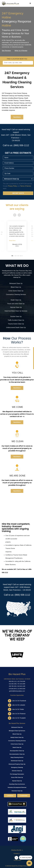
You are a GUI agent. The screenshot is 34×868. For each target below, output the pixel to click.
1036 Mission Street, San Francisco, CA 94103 (17, 679)
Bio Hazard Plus (17, 674)
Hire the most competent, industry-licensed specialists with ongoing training (16, 528)
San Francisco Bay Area (24, 271)
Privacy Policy (17, 860)
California (12, 273)
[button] (12, 256)
